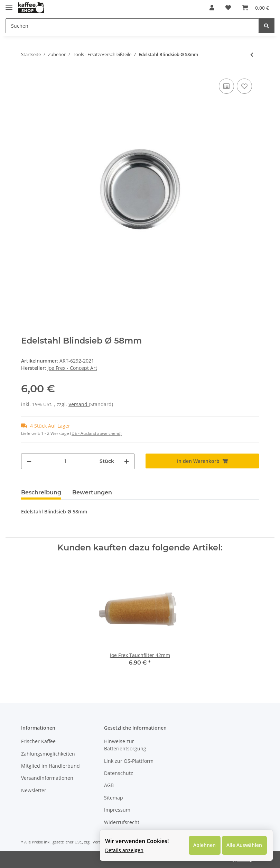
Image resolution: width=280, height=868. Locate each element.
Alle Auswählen (242, 844)
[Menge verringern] (29, 461)
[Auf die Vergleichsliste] (226, 86)
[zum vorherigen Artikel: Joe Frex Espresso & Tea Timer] (252, 54)
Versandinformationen (47, 778)
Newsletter (34, 790)
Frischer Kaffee (38, 741)
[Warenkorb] (255, 8)
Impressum (117, 810)
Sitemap (114, 798)
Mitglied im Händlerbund (50, 766)
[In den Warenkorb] (202, 461)
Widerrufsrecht (122, 822)
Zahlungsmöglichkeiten (48, 754)
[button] (212, 8)
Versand (79, 404)
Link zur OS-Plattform (129, 761)
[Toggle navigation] (9, 4)
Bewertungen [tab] (92, 492)
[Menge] (66, 461)
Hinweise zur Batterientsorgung (125, 745)
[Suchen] (132, 26)
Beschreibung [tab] (41, 492)
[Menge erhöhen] (127, 461)
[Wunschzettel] (228, 8)
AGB (109, 785)
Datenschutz (119, 773)
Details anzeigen (123, 849)
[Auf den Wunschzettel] (244, 86)
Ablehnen (201, 844)
